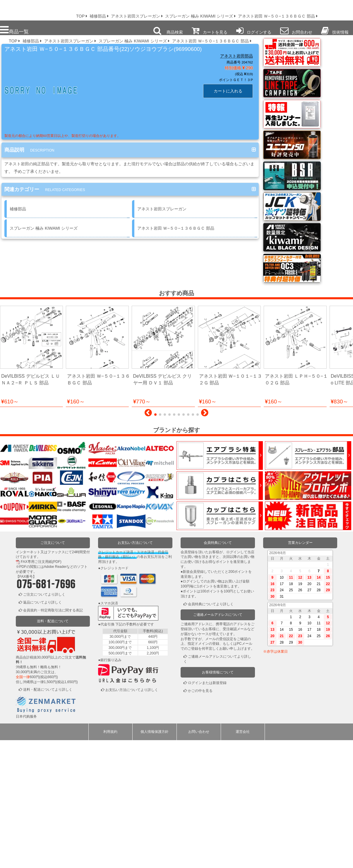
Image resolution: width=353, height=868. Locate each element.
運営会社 (243, 860)
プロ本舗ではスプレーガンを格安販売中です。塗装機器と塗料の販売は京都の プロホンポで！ (35, 9)
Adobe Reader (55, 695)
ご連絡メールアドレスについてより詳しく (217, 787)
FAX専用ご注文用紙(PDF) (41, 690)
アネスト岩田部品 (237, 56)
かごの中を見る (200, 819)
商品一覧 (14, 30)
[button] (148, 542)
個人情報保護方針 (155, 860)
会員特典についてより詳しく (211, 732)
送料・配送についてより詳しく (48, 817)
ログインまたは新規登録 (207, 811)
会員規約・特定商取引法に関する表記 (53, 738)
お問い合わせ (199, 860)
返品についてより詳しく (42, 730)
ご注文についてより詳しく (44, 722)
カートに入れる (228, 91)
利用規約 (110, 860)
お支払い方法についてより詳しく (132, 818)
